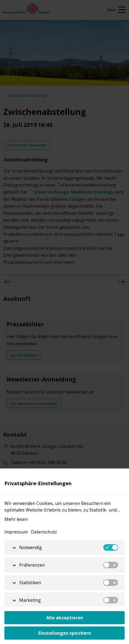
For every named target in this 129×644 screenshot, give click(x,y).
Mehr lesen (16, 519)
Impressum (16, 532)
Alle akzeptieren (65, 618)
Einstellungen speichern (65, 633)
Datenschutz (44, 532)
